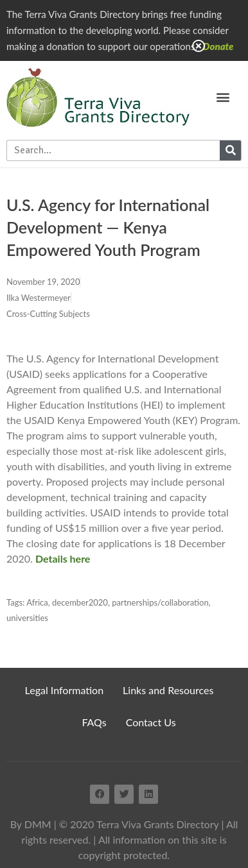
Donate (218, 46)
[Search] (230, 150)
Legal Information (65, 690)
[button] (223, 97)
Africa (37, 602)
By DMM (31, 824)
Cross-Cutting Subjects (48, 314)
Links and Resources (168, 690)
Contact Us (151, 722)
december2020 (80, 602)
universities (27, 618)
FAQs (94, 722)
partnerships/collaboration (160, 602)
